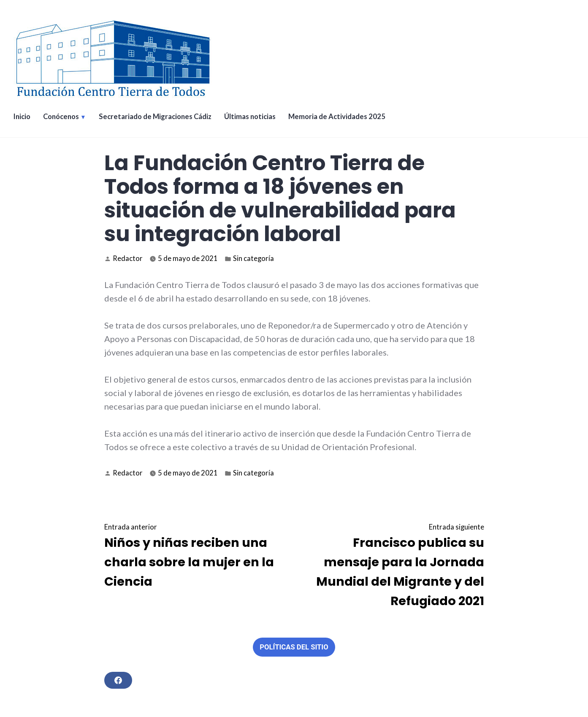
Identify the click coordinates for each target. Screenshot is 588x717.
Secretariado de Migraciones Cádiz (155, 117)
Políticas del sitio (294, 647)
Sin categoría (253, 258)
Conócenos (61, 117)
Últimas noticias (250, 117)
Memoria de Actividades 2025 (337, 117)
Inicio (22, 117)
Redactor (128, 258)
